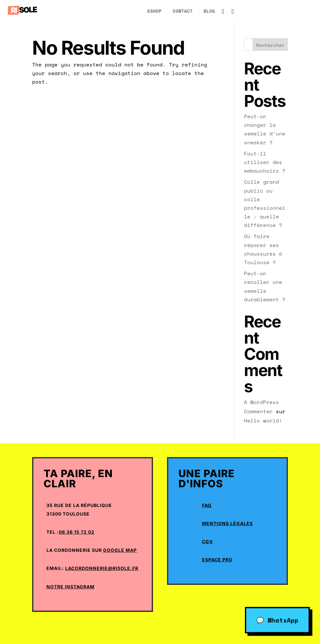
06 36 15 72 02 (77, 532)
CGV (207, 541)
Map (131, 550)
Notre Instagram (70, 587)
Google (114, 550)
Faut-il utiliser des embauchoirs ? (265, 162)
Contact (183, 11)
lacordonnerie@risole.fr (102, 568)
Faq (207, 505)
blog (209, 11)
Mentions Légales (227, 523)
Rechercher (270, 45)
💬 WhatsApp (277, 619)
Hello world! (263, 421)
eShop (154, 11)
